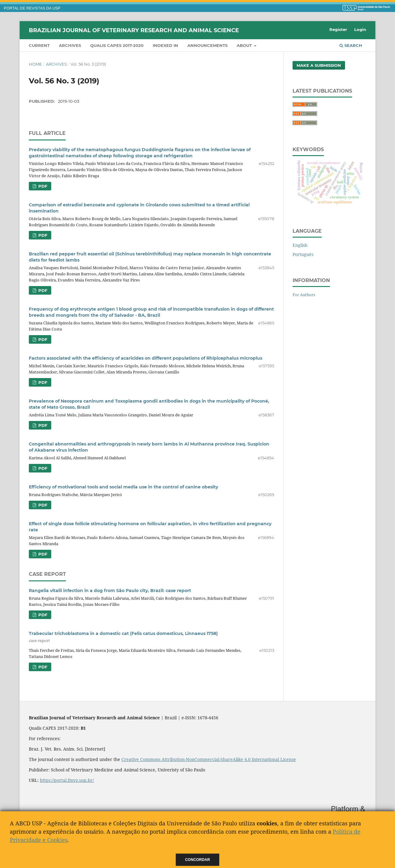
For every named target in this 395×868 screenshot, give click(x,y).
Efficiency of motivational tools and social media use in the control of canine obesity (123, 487)
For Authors (304, 295)
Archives (70, 45)
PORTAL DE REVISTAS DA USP (32, 8)
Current (39, 45)
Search (351, 45)
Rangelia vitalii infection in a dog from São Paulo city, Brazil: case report (110, 591)
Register (338, 29)
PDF (42, 186)
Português (303, 254)
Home (35, 64)
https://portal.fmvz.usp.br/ (67, 780)
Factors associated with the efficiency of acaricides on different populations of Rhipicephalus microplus (146, 358)
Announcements (207, 45)
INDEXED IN (165, 45)
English (300, 245)
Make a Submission (319, 65)
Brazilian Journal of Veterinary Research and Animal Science (134, 30)
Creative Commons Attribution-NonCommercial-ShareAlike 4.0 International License (209, 759)
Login (360, 29)
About (245, 45)
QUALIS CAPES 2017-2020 (117, 45)
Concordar (198, 860)
